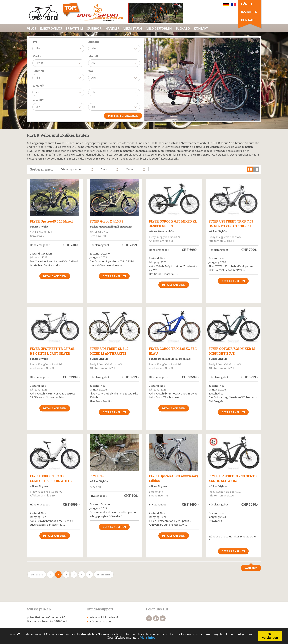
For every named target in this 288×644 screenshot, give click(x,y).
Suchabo (183, 28)
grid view (250, 169)
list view (256, 169)
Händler (248, 4)
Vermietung (133, 28)
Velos (31, 28)
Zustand (94, 42)
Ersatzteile (75, 28)
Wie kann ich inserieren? (104, 617)
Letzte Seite (104, 575)
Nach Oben (251, 568)
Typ (35, 42)
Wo (91, 71)
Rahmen (38, 71)
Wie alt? (38, 100)
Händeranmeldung (101, 621)
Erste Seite (37, 575)
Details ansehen (55, 276)
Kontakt (248, 20)
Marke (37, 56)
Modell (93, 56)
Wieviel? (38, 85)
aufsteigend (92, 169)
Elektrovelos (51, 28)
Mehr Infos (147, 638)
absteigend (92, 170)
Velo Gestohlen (159, 28)
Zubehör (94, 28)
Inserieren (249, 12)
